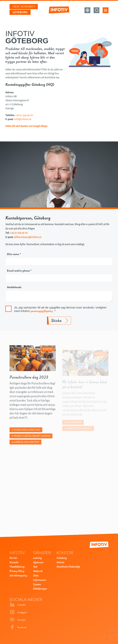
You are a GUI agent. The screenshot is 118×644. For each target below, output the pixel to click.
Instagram (18, 612)
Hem (16, 7)
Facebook (18, 627)
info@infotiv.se (23, 119)
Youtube (17, 620)
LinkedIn (18, 605)
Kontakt (27, 7)
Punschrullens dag (27, 435)
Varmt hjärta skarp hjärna (32, 441)
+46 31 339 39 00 (24, 115)
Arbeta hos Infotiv (27, 447)
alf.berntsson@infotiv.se (28, 237)
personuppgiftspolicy (42, 311)
